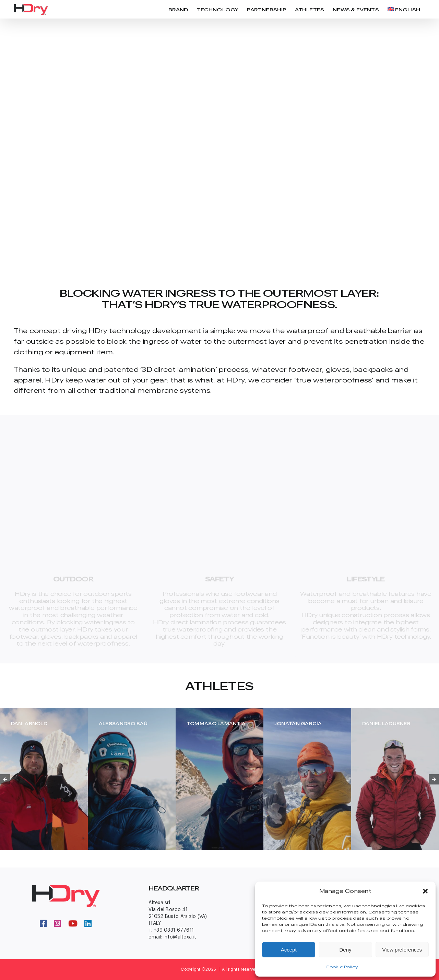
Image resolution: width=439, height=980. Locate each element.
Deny (345, 950)
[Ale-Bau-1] (132, 779)
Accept (289, 950)
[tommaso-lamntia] (219, 779)
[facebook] (43, 923)
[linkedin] (88, 923)
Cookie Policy (342, 967)
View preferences (402, 950)
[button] (425, 891)
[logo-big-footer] (66, 888)
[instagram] (57, 923)
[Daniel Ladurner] (395, 779)
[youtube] (73, 923)
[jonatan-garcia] (307, 779)
